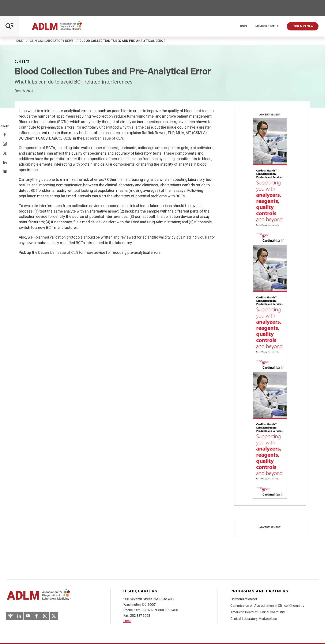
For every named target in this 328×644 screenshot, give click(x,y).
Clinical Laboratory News (52, 41)
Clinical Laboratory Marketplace (254, 619)
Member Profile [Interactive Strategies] (267, 26)
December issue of (103, 138)
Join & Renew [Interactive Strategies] (303, 26)
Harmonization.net (244, 599)
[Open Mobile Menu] (9, 26)
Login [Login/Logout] (243, 26)
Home (19, 41)
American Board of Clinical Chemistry (258, 612)
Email (127, 621)
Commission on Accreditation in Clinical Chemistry (267, 606)
